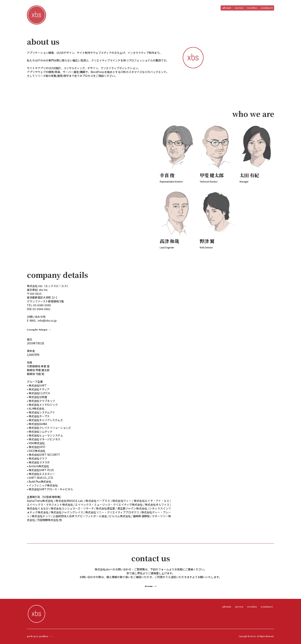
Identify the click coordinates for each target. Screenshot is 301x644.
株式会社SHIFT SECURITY (44, 455)
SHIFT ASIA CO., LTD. (41, 478)
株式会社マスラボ (39, 462)
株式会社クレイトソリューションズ (50, 428)
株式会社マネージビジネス (44, 439)
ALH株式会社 (36, 408)
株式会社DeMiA (38, 424)
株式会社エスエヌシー (42, 474)
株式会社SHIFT (38, 385)
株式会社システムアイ (42, 412)
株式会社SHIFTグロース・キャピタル (51, 489)
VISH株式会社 (37, 443)
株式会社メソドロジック (43, 405)
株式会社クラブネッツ (42, 401)
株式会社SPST (37, 447)
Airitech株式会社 (39, 466)
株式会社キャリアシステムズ (46, 420)
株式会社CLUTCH (39, 393)
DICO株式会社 (37, 451)
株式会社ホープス (39, 416)
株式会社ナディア (39, 389)
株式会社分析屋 (38, 397)
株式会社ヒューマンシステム (46, 435)
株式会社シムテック (41, 432)
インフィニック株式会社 (43, 485)
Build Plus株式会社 (40, 481)
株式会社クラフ (38, 458)
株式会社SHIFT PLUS (41, 470)
